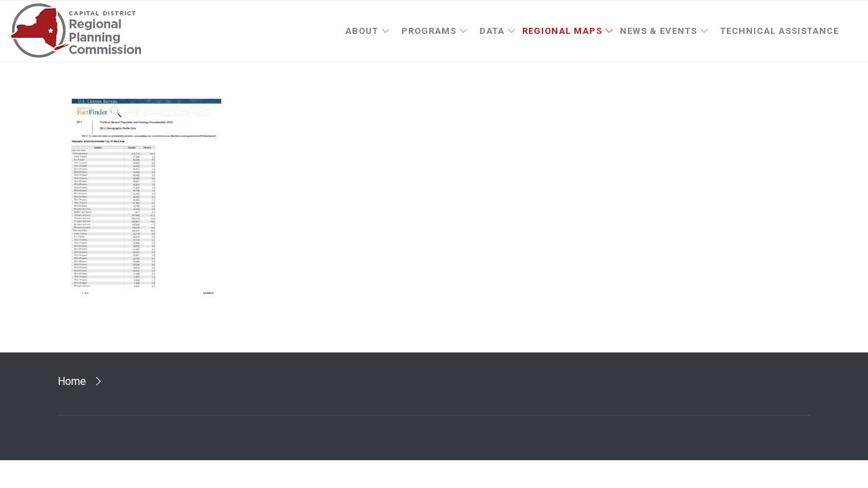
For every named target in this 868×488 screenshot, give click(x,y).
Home (72, 381)
